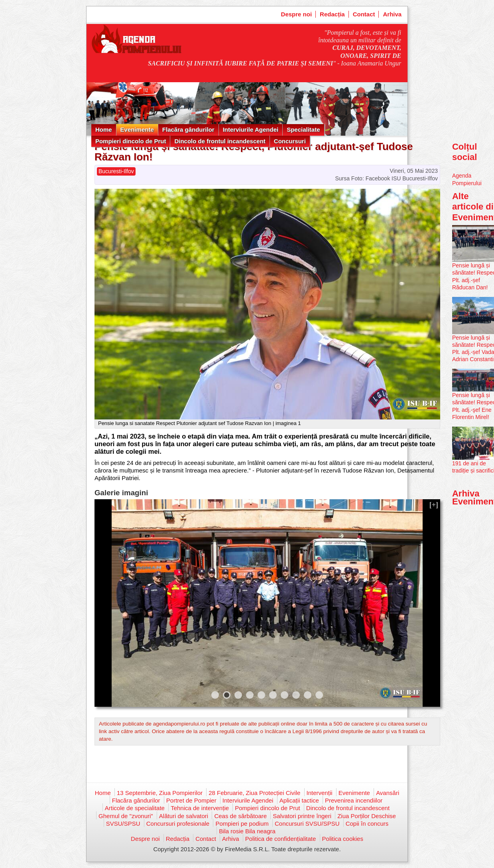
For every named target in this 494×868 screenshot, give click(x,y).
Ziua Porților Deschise (367, 816)
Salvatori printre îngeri (302, 816)
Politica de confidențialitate (281, 839)
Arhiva (392, 14)
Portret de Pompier (191, 800)
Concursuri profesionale (178, 824)
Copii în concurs (367, 824)
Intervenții (320, 793)
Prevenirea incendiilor (354, 800)
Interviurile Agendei (251, 130)
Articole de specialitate (135, 808)
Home (104, 130)
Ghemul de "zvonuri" (126, 816)
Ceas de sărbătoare (240, 816)
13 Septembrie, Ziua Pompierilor (160, 793)
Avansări (388, 793)
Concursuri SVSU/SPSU (307, 824)
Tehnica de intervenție (200, 808)
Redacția (332, 14)
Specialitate (303, 130)
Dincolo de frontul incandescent (220, 141)
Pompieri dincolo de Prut (131, 141)
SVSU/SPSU (123, 824)
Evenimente (137, 130)
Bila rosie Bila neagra (247, 831)
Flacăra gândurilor (188, 130)
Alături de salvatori (184, 816)
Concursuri (290, 141)
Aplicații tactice (299, 800)
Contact (364, 14)
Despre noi (297, 14)
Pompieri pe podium (242, 824)
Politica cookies (343, 839)
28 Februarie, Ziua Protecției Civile (254, 793)
